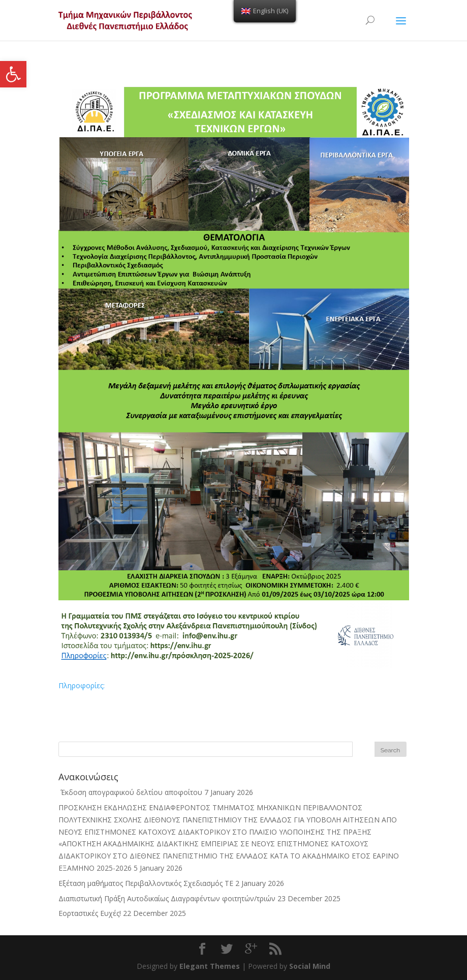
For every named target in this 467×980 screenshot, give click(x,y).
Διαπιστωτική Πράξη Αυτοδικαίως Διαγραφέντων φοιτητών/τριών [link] (167, 898)
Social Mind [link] (310, 966)
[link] (13, 74)
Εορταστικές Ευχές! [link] (90, 913)
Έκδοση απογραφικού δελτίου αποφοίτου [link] (130, 792)
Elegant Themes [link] (210, 966)
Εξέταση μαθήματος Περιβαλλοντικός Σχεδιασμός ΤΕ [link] (146, 883)
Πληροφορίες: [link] (82, 685)
